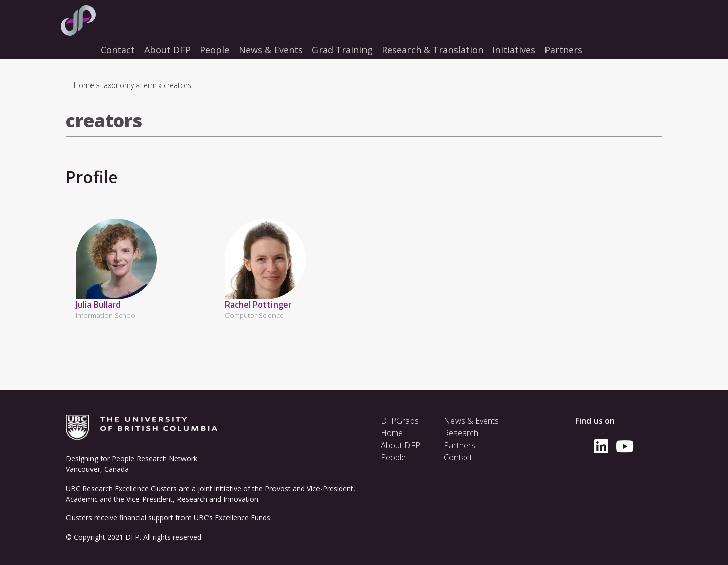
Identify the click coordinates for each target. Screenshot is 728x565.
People (393, 457)
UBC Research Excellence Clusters (121, 488)
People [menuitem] (215, 50)
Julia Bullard (98, 305)
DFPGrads (400, 421)
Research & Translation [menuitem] (433, 50)
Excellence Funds (243, 518)
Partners (460, 445)
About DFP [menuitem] (167, 50)
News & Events (471, 421)
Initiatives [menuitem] (514, 50)
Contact (458, 457)
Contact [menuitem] (118, 50)
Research (461, 433)
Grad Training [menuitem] (342, 50)
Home (84, 85)
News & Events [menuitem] (271, 50)
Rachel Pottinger (258, 305)
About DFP (400, 445)
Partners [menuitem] (563, 50)
